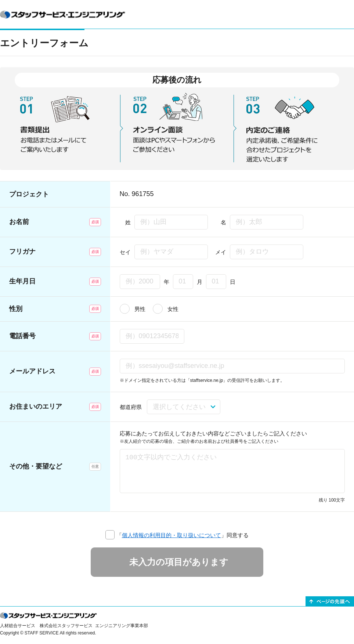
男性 (140, 309)
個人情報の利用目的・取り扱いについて (171, 535)
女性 (173, 309)
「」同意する (183, 535)
